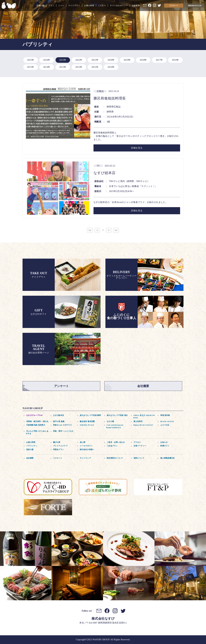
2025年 (30, 60)
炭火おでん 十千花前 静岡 (90, 415)
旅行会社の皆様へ (87, 449)
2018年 (143, 60)
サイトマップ (85, 458)
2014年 (47, 67)
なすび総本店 (59, 415)
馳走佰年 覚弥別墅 (87, 421)
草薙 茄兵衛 (165, 415)
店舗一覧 (40, 5)
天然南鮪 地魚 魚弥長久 (36, 425)
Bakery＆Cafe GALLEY (143, 425)
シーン (61, 5)
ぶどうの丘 (165, 425)
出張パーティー (140, 446)
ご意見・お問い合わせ (116, 442)
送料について (139, 458)
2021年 (95, 60)
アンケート (61, 386)
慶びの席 (57, 442)
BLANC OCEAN (167, 421)
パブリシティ (32, 446)
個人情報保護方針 (168, 458)
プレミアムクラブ (60, 446)
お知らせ (164, 442)
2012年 (79, 67)
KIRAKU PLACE (87, 425)
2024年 (47, 60)
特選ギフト (165, 446)
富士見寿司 (138, 421)
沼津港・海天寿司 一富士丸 (37, 421)
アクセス (137, 442)
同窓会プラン (59, 449)
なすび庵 (110, 421)
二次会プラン (112, 446)
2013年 (63, 67)
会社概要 (136, 5)
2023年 (63, 60)
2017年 (159, 60)
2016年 (175, 60)
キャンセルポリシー (119, 5)
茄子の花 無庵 (59, 421)
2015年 (30, 67)
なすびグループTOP (34, 415)
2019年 (127, 60)
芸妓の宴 (30, 449)
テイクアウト (74, 5)
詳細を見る (137, 148)
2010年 (111, 67)
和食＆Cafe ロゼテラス (62, 425)
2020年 (111, 60)
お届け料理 (89, 5)
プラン (51, 5)
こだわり (102, 5)
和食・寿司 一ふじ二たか (63, 431)
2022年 (79, 60)
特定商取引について (115, 458)
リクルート (174, 5)
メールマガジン (86, 446)
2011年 (95, 67)
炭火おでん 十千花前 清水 (117, 415)
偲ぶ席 (83, 442)
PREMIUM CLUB (195, 5)
